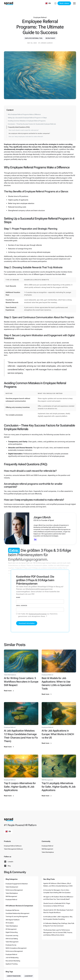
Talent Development (12, 887)
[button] (48, 3)
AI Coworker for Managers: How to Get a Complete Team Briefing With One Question (57, 891)
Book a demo (64, 3)
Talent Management (12, 942)
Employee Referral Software (13, 846)
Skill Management (47, 849)
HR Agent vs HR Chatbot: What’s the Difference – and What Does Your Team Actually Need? (59, 898)
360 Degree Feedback (13, 920)
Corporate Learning (12, 935)
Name (18, 597)
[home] (8, 3)
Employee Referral (47, 846)
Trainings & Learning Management (17, 916)
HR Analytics (10, 923)
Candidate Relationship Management (17, 913)
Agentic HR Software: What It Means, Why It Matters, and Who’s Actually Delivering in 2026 (58, 885)
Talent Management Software (13, 849)
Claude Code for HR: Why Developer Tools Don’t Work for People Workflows (58, 911)
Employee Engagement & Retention (17, 884)
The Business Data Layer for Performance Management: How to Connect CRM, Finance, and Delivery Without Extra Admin (58, 932)
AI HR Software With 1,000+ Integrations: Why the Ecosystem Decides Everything (58, 918)
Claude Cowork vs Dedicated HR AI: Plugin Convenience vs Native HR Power (57, 905)
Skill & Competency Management (16, 948)
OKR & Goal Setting (12, 939)
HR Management (11, 929)
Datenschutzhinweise (38, 614)
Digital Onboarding (12, 932)
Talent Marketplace (48, 852)
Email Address (22, 606)
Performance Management (14, 890)
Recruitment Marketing (13, 961)
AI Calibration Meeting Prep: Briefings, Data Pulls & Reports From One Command (59, 925)
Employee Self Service (12, 910)
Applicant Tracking (12, 964)
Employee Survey (11, 945)
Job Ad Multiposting (12, 958)
